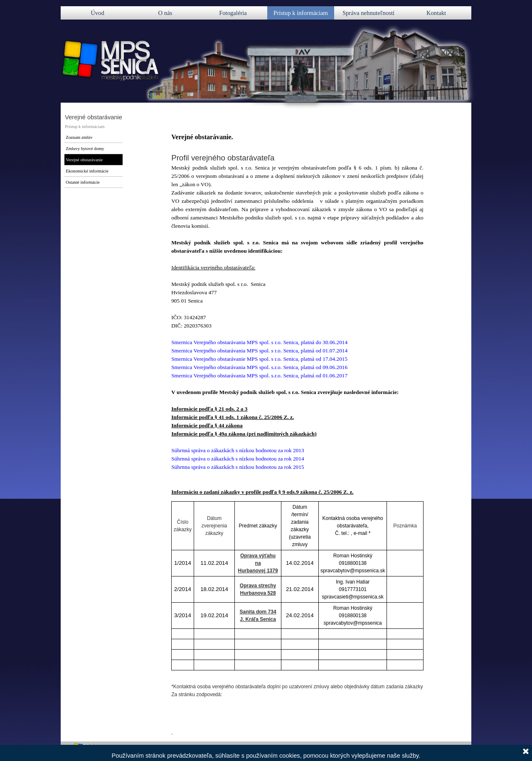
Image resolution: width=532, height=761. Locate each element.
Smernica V (259, 342)
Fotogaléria (233, 13)
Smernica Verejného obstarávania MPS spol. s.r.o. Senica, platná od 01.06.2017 (259, 376)
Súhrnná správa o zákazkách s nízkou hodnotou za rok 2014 (238, 459)
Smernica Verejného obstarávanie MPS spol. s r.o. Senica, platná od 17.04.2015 (259, 359)
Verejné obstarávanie (84, 160)
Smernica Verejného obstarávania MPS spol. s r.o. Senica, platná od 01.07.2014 (259, 351)
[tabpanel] (297, 314)
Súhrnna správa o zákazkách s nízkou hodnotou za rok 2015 (238, 467)
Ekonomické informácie (87, 171)
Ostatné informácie (83, 182)
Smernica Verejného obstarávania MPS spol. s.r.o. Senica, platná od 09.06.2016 (259, 367)
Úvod (97, 13)
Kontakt (436, 13)
